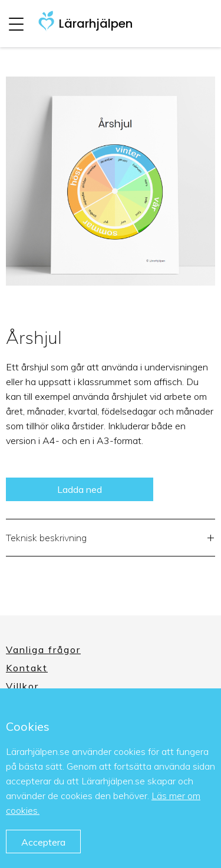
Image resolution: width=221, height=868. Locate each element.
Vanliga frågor (43, 650)
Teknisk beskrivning (111, 539)
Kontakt (27, 668)
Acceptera (43, 842)
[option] (111, 181)
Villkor (22, 686)
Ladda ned (80, 489)
